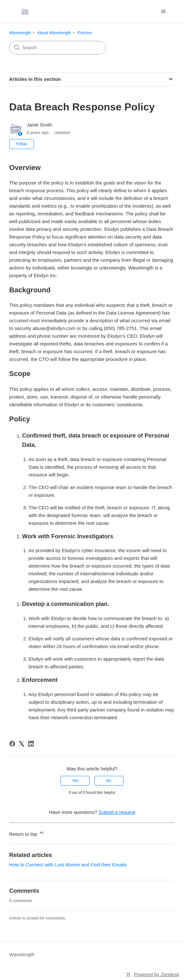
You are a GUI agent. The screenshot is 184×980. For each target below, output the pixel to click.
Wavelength (20, 33)
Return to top (27, 833)
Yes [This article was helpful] (75, 781)
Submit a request (117, 812)
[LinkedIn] (31, 744)
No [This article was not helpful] (109, 781)
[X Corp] (22, 744)
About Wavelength (54, 33)
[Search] (58, 48)
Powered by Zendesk (156, 974)
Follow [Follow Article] (22, 144)
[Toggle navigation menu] (163, 12)
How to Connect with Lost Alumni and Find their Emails (68, 865)
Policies (85, 33)
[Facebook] (12, 744)
